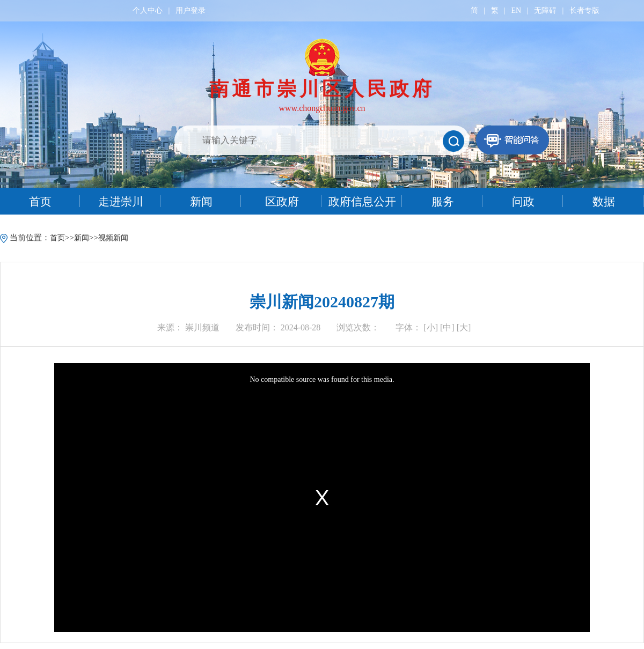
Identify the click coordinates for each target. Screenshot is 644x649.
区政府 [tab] (282, 202)
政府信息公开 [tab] (362, 202)
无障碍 (545, 10)
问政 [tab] (523, 202)
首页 (57, 238)
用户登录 (191, 10)
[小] (431, 327)
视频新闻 (113, 238)
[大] (464, 327)
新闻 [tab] (201, 202)
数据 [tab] (604, 202)
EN (516, 10)
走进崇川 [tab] (121, 202)
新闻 (82, 238)
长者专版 (584, 10)
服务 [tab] (443, 202)
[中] (447, 327)
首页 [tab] (40, 202)
